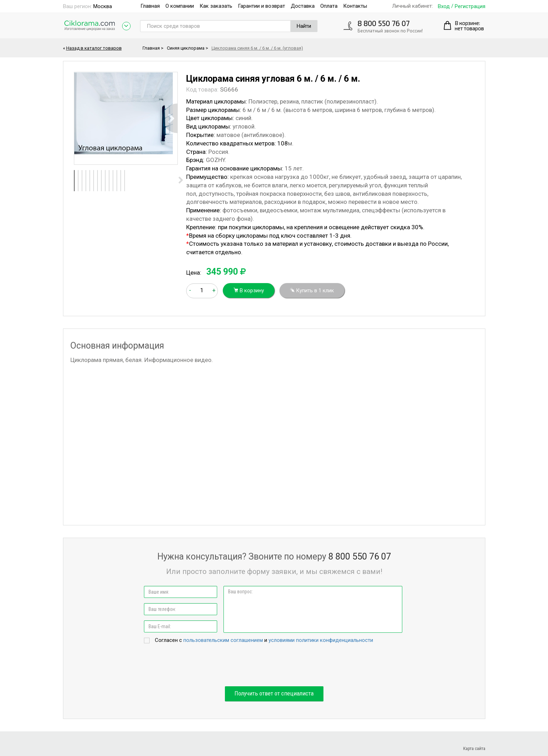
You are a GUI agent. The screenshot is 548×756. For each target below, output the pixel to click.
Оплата (329, 6)
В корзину (249, 290)
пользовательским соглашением (223, 640)
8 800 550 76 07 (384, 23)
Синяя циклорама (186, 48)
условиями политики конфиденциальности (321, 640)
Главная (150, 6)
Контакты (355, 6)
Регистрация (470, 7)
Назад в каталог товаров (94, 48)
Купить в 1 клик (312, 290)
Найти (304, 26)
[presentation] (274, 666)
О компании (180, 6)
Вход (444, 7)
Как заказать (216, 6)
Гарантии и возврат (262, 6)
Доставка (303, 6)
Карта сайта (474, 748)
